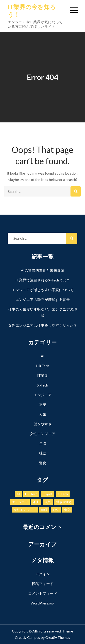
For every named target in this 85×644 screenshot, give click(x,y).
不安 (43, 404)
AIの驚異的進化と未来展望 (43, 270)
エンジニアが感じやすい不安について (43, 290)
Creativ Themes (58, 637)
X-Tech (43, 385)
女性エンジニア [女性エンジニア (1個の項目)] (25, 510)
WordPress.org (42, 603)
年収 (43, 443)
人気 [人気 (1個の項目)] (48, 502)
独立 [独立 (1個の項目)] (56, 510)
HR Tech (42, 366)
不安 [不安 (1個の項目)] (36, 502)
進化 (43, 463)
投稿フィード (43, 584)
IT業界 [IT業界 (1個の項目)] (47, 494)
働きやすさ (43, 424)
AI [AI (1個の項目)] (18, 494)
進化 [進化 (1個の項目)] (67, 510)
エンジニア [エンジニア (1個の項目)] (20, 502)
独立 (43, 453)
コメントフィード (43, 593)
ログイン (43, 574)
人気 (43, 414)
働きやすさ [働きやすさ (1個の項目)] (64, 502)
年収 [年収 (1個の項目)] (44, 510)
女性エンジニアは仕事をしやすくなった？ (43, 325)
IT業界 (43, 375)
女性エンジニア (43, 434)
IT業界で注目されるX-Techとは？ (43, 280)
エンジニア (43, 395)
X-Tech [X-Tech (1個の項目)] (63, 494)
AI (43, 356)
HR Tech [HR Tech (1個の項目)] (31, 494)
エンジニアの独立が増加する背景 (43, 299)
